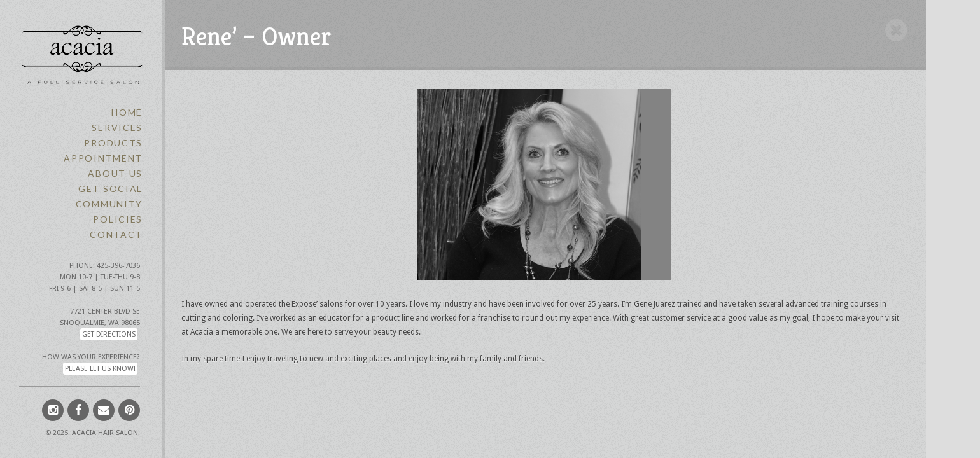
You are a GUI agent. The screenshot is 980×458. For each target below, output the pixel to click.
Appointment (103, 158)
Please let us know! (100, 369)
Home (127, 112)
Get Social (110, 189)
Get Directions (109, 334)
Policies (118, 219)
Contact (116, 234)
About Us (115, 173)
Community (109, 204)
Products (113, 143)
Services (117, 128)
